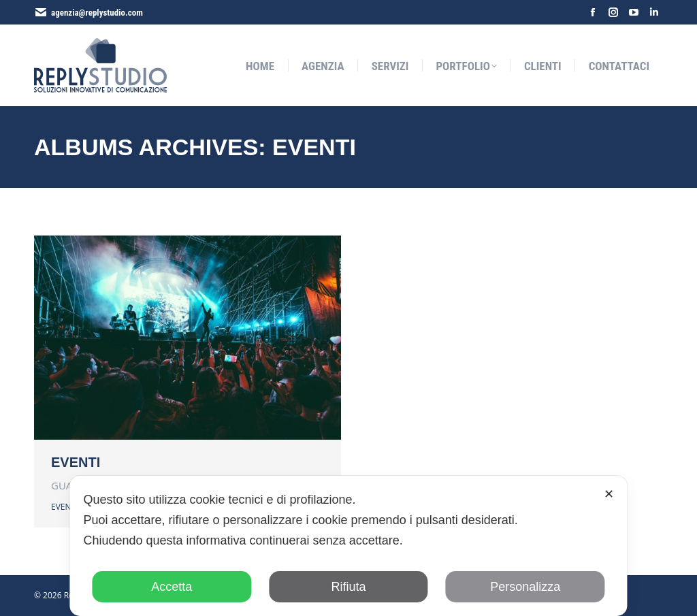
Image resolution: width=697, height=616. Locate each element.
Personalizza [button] (525, 587)
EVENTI (76, 462)
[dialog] (348, 546)
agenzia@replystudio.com (97, 13)
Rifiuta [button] (348, 587)
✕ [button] (609, 494)
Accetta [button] (172, 587)
